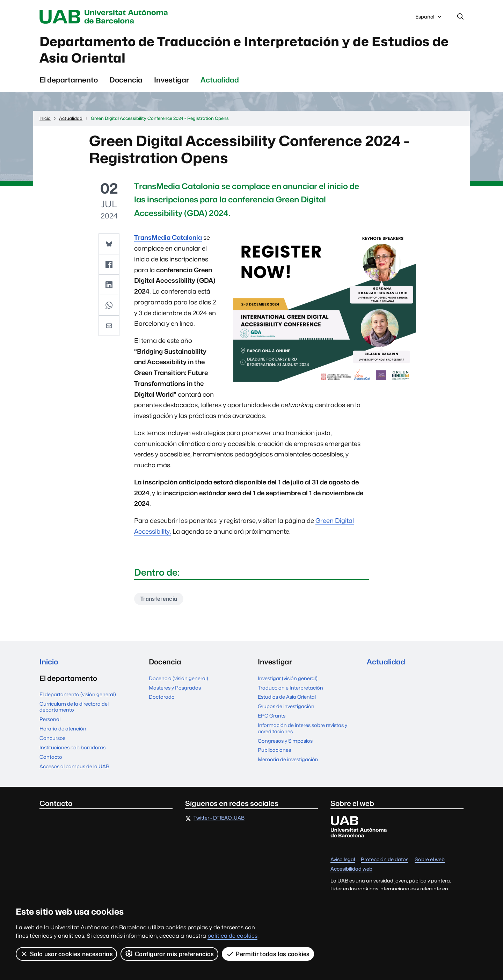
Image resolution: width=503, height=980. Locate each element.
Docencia (126, 80)
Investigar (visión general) (288, 678)
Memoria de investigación (288, 759)
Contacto (51, 757)
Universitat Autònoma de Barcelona (105, 17)
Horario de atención (63, 729)
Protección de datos (385, 860)
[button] (109, 244)
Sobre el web (430, 860)
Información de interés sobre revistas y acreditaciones (302, 728)
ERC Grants (272, 716)
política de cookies (232, 936)
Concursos (52, 738)
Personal (50, 719)
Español (429, 19)
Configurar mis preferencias (169, 954)
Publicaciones (274, 750)
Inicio (49, 662)
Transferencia (159, 599)
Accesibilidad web (351, 869)
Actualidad (220, 80)
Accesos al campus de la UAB (74, 766)
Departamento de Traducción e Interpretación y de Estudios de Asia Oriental (244, 50)
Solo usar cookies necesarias (66, 954)
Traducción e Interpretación (290, 688)
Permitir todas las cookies (268, 954)
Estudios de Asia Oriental (287, 697)
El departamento (69, 80)
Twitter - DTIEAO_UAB (219, 818)
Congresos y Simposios (285, 741)
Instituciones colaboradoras (72, 747)
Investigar (172, 80)
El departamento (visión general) (78, 694)
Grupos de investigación (286, 706)
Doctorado (162, 697)
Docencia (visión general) (178, 678)
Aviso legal (343, 860)
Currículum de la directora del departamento (74, 707)
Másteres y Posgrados (175, 688)
